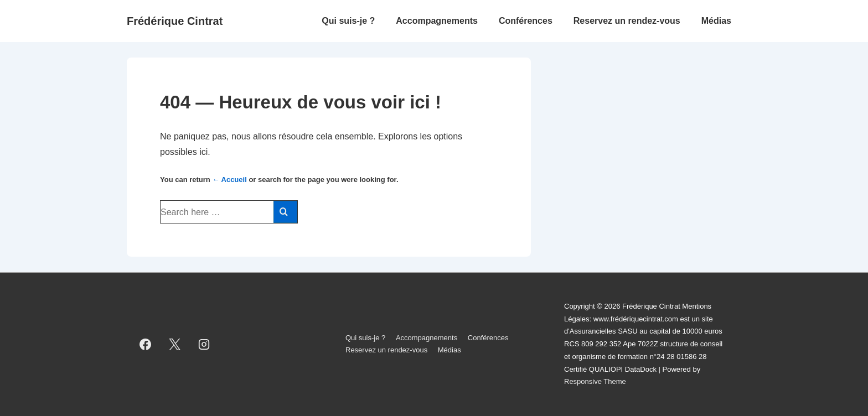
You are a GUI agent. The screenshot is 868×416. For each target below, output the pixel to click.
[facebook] (146, 344)
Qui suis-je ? (348, 21)
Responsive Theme (595, 381)
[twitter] (175, 344)
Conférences (526, 21)
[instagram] (204, 344)
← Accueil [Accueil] (229, 180)
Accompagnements (437, 21)
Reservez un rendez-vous (627, 21)
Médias (716, 21)
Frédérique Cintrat (175, 21)
